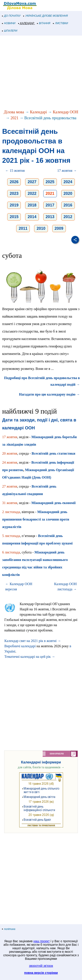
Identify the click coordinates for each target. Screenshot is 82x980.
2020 (68, 193)
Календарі (38, 112)
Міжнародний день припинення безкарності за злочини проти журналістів (36, 519)
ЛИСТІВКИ (61, 23)
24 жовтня (10, 462)
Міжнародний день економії (53, 503)
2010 (41, 228)
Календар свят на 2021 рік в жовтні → (33, 641)
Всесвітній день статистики (54, 453)
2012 (68, 217)
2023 (14, 193)
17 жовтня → (67, 171)
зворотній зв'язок (41, 966)
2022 (32, 193)
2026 (14, 182)
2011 (23, 228)
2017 (50, 205)
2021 (14, 118)
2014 (32, 217)
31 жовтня (10, 503)
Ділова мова (14, 112)
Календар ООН (66, 112)
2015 (14, 217)
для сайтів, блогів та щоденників (41, 767)
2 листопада (11, 512)
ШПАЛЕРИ (10, 31)
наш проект (42, 941)
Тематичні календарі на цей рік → (30, 657)
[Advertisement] (41, 73)
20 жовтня (10, 453)
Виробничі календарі (20, 646)
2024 (68, 182)
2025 (50, 182)
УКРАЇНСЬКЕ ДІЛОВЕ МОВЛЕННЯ (46, 16)
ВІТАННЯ (44, 23)
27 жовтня (10, 486)
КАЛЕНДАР (26, 23)
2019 (14, 205)
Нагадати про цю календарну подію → (49, 394)
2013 (50, 217)
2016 (68, 205)
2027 (32, 182)
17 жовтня (10, 437)
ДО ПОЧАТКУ (11, 16)
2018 (32, 205)
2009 (59, 228)
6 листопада (11, 552)
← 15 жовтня (15, 171)
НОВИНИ (9, 23)
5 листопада (11, 536)
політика (9, 929)
